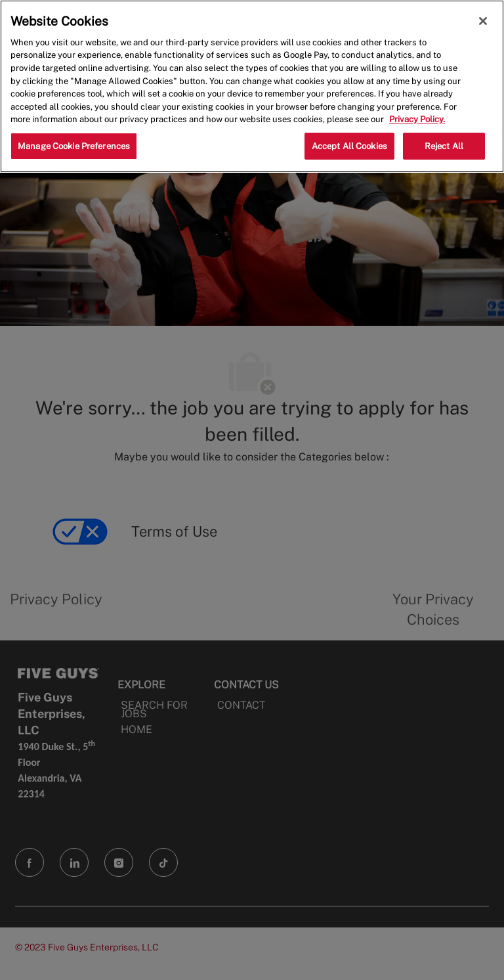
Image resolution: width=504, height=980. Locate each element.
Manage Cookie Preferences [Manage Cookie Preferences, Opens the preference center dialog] (74, 146)
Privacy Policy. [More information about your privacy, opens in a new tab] (417, 119)
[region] (252, 86)
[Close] (483, 21)
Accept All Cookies (349, 146)
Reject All (444, 146)
